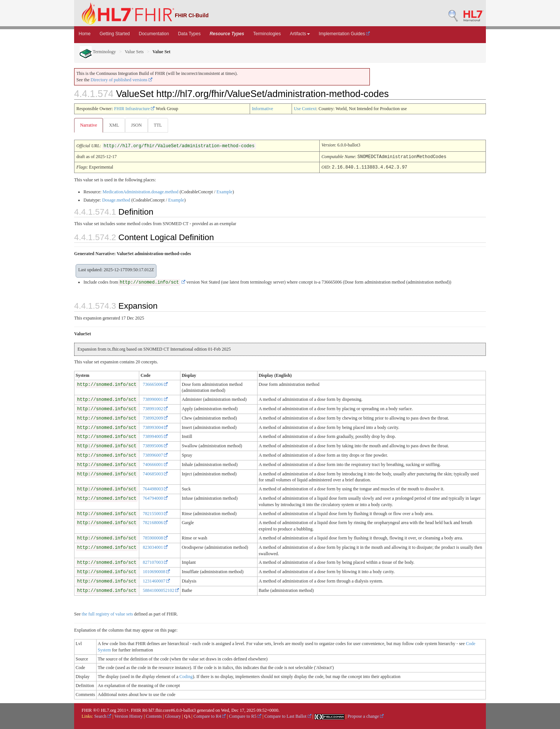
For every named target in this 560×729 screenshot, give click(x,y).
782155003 (155, 513)
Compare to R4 (210, 716)
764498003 (155, 488)
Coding (186, 676)
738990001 (155, 399)
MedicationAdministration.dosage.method (141, 191)
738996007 (155, 455)
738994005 (155, 436)
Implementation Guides (345, 34)
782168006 (155, 522)
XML (115, 125)
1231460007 (156, 581)
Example (224, 191)
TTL (160, 125)
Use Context (305, 109)
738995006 (155, 445)
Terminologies (267, 34)
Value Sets (134, 52)
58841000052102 (161, 590)
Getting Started (115, 34)
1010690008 (156, 571)
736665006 (155, 384)
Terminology (98, 52)
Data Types (189, 34)
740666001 (155, 464)
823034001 (155, 547)
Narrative (89, 125)
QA (187, 716)
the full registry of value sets (107, 614)
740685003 (155, 474)
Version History (129, 716)
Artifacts (300, 34)
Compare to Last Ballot (288, 716)
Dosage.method (116, 200)
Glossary (173, 716)
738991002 (155, 408)
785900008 (155, 538)
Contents (154, 716)
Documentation (154, 34)
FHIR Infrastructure (135, 109)
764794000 (155, 498)
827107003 (155, 562)
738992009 (155, 418)
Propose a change (366, 716)
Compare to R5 (245, 716)
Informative (263, 109)
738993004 (155, 427)
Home (85, 34)
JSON (138, 125)
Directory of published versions (121, 80)
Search (103, 716)
